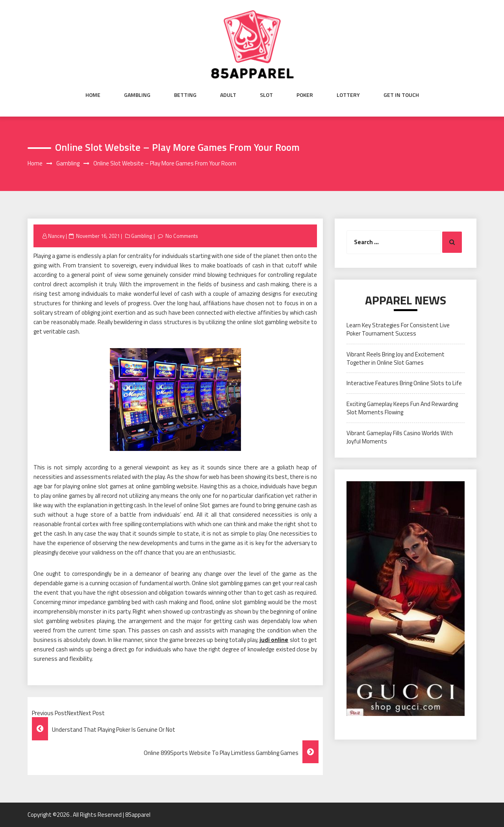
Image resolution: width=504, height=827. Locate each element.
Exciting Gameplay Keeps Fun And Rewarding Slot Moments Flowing (402, 408)
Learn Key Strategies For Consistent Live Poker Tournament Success (398, 329)
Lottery (348, 95)
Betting (185, 95)
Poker (305, 95)
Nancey (56, 236)
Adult (228, 95)
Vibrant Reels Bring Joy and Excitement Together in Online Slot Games (396, 358)
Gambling (137, 95)
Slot (266, 95)
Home (93, 95)
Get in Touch (401, 95)
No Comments (182, 236)
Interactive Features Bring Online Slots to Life (404, 383)
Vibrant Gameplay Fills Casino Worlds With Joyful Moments (400, 437)
